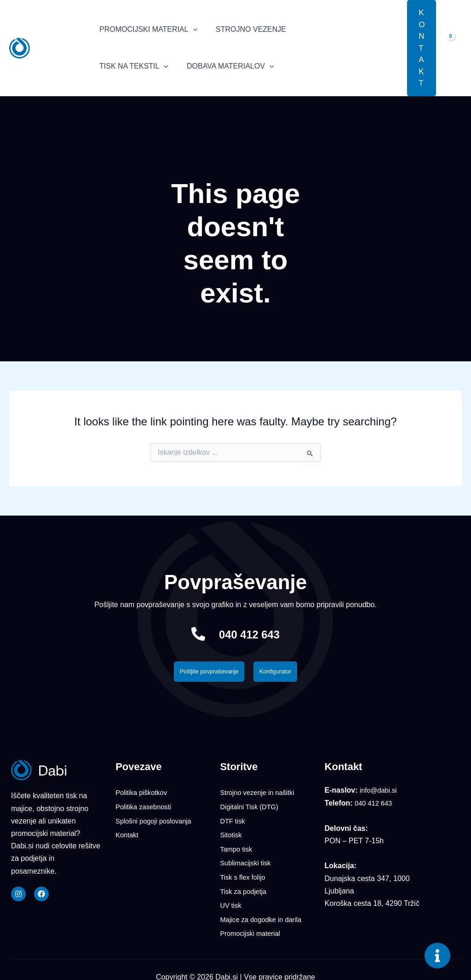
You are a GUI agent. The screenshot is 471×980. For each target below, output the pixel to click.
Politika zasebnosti (146, 808)
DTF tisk (234, 821)
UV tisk (232, 898)
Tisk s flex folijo (245, 872)
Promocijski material (253, 924)
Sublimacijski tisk (248, 859)
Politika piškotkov (144, 795)
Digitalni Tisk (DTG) (252, 808)
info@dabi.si (380, 793)
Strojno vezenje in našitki (261, 795)
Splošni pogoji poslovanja (157, 821)
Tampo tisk (237, 846)
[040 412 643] (190, 634)
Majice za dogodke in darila (264, 911)
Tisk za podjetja (245, 885)
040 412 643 (250, 634)
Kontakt (128, 833)
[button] (393, 48)
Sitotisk (232, 833)
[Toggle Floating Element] (437, 956)
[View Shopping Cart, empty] (454, 48)
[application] (191, 29)
